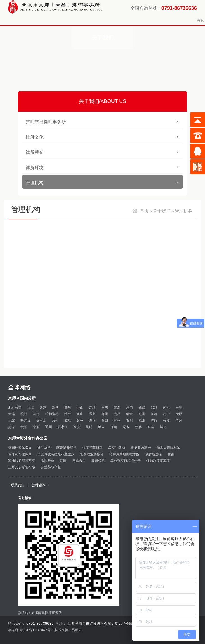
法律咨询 (39, 485)
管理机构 (102, 183)
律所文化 (102, 137)
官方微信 (25, 498)
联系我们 (18, 485)
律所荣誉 (102, 152)
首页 (144, 211)
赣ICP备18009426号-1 (37, 630)
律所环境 (102, 167)
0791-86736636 (179, 8)
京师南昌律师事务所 (102, 122)
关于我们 (162, 211)
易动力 (77, 630)
